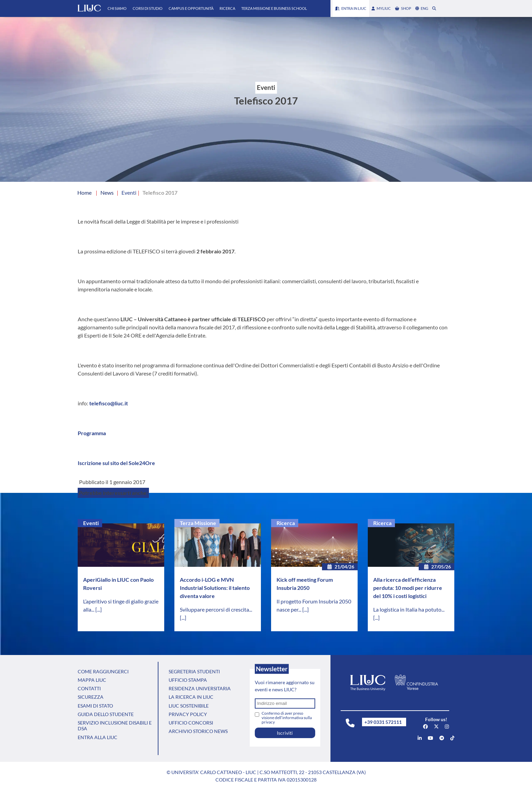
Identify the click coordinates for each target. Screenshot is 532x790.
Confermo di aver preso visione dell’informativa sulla (287, 718)
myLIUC (381, 8)
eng (422, 8)
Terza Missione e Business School (274, 8)
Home (84, 192)
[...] (99, 609)
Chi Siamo (117, 8)
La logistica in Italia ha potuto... (409, 609)
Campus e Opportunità (191, 8)
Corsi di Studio (148, 8)
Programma (92, 433)
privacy (268, 722)
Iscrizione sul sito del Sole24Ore (116, 463)
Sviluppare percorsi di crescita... (216, 609)
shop (403, 8)
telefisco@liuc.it (109, 403)
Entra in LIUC (351, 8)
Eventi (91, 523)
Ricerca (227, 8)
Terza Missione (198, 523)
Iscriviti (285, 733)
